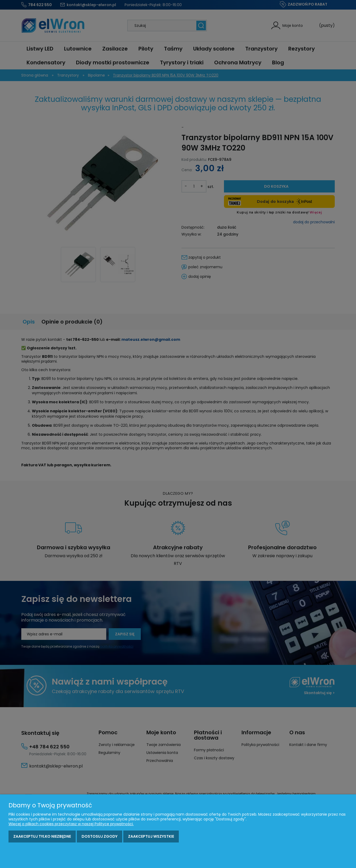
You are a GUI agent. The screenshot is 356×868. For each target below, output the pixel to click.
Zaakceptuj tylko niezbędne (42, 836)
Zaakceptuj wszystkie (151, 836)
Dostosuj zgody (99, 836)
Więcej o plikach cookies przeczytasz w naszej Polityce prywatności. (71, 824)
